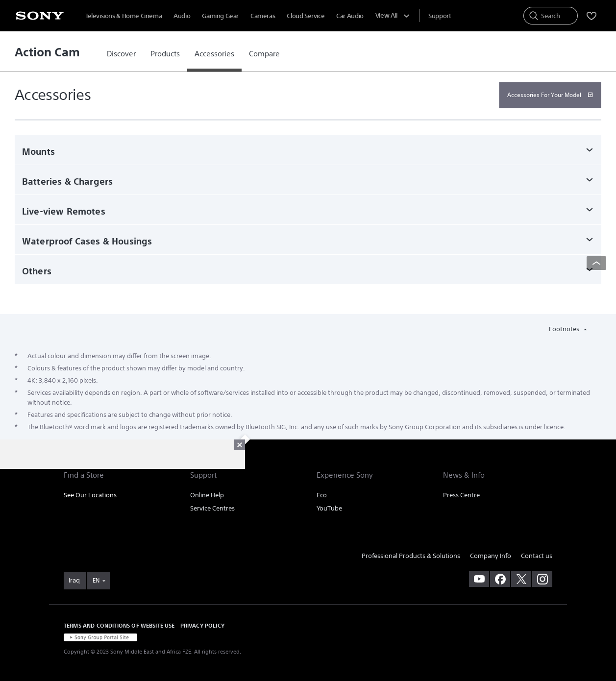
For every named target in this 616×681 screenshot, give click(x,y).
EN (96, 580)
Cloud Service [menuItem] (306, 16)
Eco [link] (322, 495)
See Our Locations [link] (90, 495)
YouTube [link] (329, 508)
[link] (121, 54)
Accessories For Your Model (544, 95)
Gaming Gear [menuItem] (220, 16)
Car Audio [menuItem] (350, 16)
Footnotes (565, 329)
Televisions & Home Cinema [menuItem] (123, 16)
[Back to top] (596, 263)
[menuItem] (440, 16)
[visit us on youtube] (479, 579)
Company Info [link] (491, 556)
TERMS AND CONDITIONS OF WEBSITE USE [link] (119, 625)
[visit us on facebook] (500, 579)
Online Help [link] (207, 495)
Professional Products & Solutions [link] (411, 556)
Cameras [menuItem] (263, 16)
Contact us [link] (537, 556)
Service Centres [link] (212, 508)
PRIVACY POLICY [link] (202, 625)
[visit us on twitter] (521, 579)
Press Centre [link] (461, 495)
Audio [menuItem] (182, 16)
